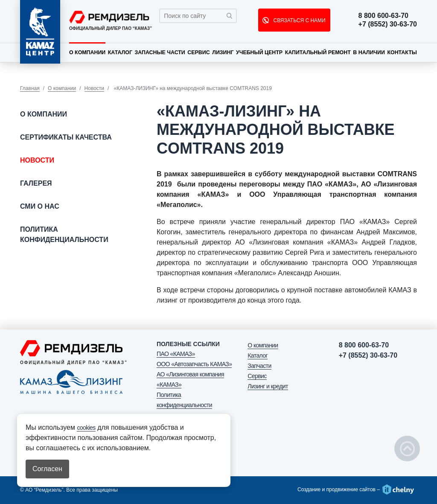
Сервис (198, 52)
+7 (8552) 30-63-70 (388, 24)
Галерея (36, 183)
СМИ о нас (40, 206)
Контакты (402, 52)
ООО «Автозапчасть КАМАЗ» (194, 364)
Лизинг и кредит (268, 386)
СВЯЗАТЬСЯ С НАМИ (299, 20)
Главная (30, 88)
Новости (94, 88)
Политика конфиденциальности (64, 235)
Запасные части (160, 52)
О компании (87, 52)
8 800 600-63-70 (383, 16)
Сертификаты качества (66, 137)
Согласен (47, 469)
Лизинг (223, 52)
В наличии (369, 52)
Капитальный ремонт (318, 52)
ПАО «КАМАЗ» (176, 354)
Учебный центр (259, 52)
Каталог (120, 52)
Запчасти (259, 366)
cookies (86, 428)
